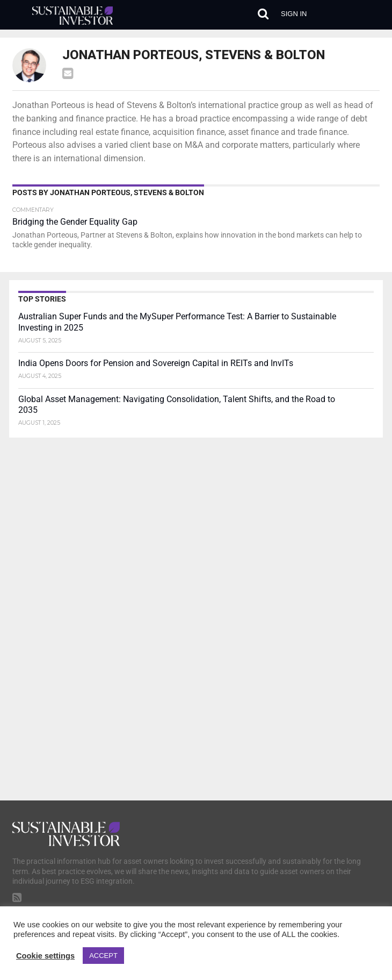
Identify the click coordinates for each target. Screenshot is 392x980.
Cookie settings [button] (45, 956)
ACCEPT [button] (103, 956)
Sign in (294, 14)
